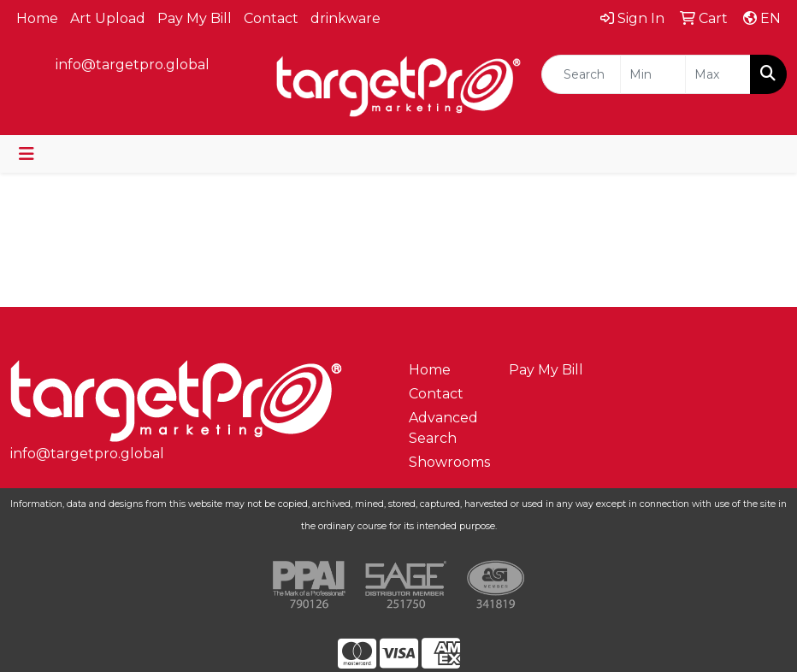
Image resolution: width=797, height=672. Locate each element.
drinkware (345, 18)
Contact (271, 18)
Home (37, 18)
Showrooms (449, 462)
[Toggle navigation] (27, 154)
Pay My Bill (195, 18)
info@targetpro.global (133, 65)
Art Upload (108, 18)
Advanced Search (443, 428)
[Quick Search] (581, 74)
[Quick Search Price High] (718, 74)
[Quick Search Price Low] (653, 74)
